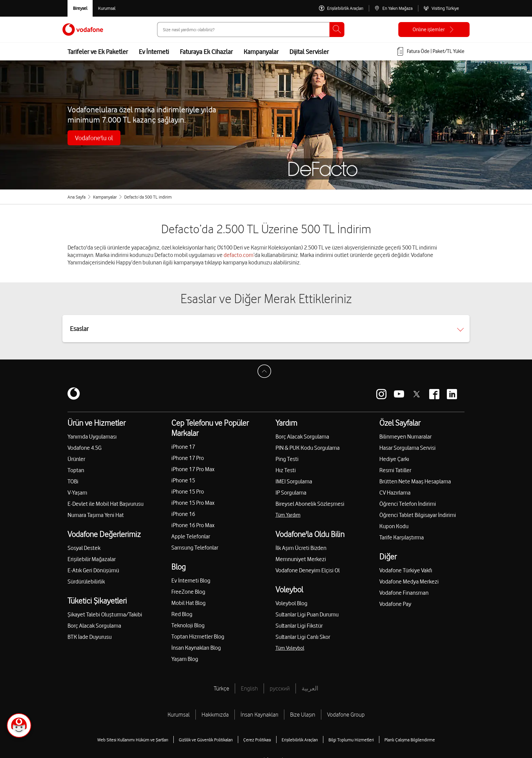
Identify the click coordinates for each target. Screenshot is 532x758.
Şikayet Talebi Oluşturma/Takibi (105, 614)
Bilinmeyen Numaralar (405, 437)
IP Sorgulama (291, 493)
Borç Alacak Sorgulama (94, 626)
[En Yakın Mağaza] (393, 8)
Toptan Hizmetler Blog (198, 636)
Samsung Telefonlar (195, 548)
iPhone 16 (183, 514)
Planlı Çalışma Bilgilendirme (410, 740)
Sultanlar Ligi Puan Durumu (307, 614)
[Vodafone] (74, 394)
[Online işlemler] (434, 30)
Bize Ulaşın (303, 715)
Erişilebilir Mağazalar (92, 559)
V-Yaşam (77, 493)
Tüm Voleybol (290, 648)
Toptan (76, 470)
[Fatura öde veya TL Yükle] (430, 52)
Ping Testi (287, 459)
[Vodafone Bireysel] (80, 8)
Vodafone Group (346, 715)
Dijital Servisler (309, 52)
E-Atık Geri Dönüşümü (93, 570)
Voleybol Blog (291, 603)
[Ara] (337, 30)
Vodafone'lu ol (94, 138)
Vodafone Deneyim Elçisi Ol (308, 570)
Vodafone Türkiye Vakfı (406, 570)
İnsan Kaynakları (259, 715)
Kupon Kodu (394, 526)
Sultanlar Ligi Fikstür (299, 626)
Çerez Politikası (257, 740)
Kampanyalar (261, 52)
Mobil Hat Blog (188, 603)
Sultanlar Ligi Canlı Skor (303, 637)
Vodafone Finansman (404, 593)
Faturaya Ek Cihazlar (206, 52)
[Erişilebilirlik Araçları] (341, 8)
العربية (310, 688)
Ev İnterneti (154, 52)
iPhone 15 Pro (188, 492)
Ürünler (76, 459)
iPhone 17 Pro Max (193, 469)
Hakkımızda (215, 715)
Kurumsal (179, 715)
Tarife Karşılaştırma (402, 537)
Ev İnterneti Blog (191, 580)
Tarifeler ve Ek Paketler (98, 52)
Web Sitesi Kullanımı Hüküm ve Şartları (133, 740)
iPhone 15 (183, 480)
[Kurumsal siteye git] (107, 8)
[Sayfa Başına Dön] (266, 373)
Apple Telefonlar (191, 536)
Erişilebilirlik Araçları (300, 740)
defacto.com (239, 255)
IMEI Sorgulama (294, 481)
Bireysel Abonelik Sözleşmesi (310, 504)
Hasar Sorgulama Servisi (407, 448)
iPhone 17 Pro (188, 458)
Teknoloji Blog (188, 625)
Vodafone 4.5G (84, 448)
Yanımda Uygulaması (92, 437)
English (249, 688)
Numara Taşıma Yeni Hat (96, 515)
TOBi (73, 481)
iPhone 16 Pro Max (193, 525)
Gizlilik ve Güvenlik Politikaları (206, 740)
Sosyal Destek (84, 548)
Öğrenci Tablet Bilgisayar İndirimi (418, 515)
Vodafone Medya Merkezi (409, 581)
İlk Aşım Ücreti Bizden (301, 548)
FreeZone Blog (188, 592)
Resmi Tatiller (395, 470)
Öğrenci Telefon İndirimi (408, 504)
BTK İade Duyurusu (90, 637)
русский (280, 688)
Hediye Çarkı (394, 459)
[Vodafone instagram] (381, 394)
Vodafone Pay (395, 604)
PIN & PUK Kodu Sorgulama (308, 448)
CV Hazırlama (395, 493)
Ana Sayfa (77, 197)
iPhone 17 (183, 447)
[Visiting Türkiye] (441, 8)
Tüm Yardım (288, 515)
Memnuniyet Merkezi (301, 559)
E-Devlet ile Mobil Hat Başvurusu (106, 504)
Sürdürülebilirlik (86, 581)
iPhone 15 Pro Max (193, 503)
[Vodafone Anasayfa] (83, 30)
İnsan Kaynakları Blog (196, 648)
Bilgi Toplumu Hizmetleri (351, 740)
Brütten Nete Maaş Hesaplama (415, 481)
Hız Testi (286, 470)
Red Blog (182, 614)
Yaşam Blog (185, 659)
